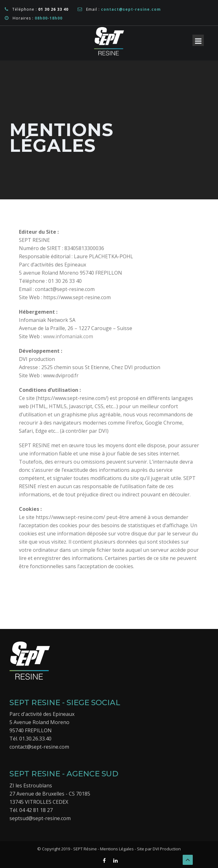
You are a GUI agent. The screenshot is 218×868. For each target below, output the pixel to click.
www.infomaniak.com (68, 336)
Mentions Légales (117, 849)
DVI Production (166, 849)
